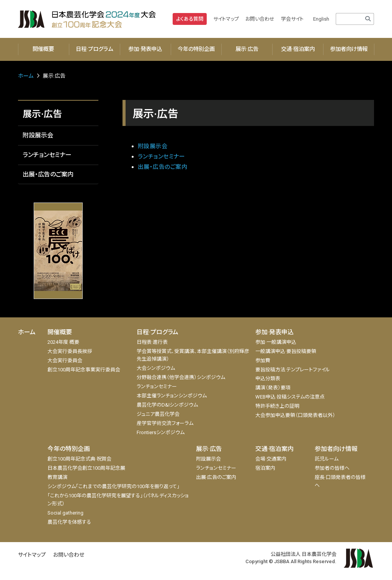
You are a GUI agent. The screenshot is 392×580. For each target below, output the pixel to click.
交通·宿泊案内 (298, 49)
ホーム (26, 76)
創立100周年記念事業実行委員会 (84, 370)
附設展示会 (38, 135)
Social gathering (65, 513)
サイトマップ (226, 19)
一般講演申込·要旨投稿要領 (286, 351)
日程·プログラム (94, 49)
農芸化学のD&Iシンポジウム (167, 405)
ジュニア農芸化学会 (158, 414)
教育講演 (57, 477)
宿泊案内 (265, 468)
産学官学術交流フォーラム (165, 423)
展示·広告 (247, 49)
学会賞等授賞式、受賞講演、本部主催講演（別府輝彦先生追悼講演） (193, 355)
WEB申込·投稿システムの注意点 (290, 397)
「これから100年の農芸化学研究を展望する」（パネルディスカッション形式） (118, 500)
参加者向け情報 (349, 49)
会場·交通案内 (271, 459)
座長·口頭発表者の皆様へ (340, 481)
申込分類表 (268, 378)
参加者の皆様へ (332, 468)
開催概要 (43, 49)
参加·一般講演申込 (276, 342)
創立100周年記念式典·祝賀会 (79, 459)
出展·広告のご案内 (216, 477)
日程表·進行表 (152, 342)
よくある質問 (190, 19)
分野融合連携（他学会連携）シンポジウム (181, 377)
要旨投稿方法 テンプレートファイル (293, 370)
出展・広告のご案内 (48, 174)
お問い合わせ (260, 19)
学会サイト (292, 19)
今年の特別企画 (196, 49)
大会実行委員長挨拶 (70, 351)
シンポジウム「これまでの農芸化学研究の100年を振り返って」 (114, 486)
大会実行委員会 (65, 360)
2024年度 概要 (63, 342)
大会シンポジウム (156, 368)
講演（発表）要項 (273, 388)
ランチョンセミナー (47, 155)
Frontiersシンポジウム (161, 432)
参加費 (263, 360)
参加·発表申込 (145, 49)
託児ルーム (327, 459)
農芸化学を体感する (69, 522)
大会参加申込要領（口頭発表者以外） (295, 415)
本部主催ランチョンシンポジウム (172, 396)
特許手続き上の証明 (277, 406)
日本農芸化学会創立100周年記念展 (86, 468)
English (321, 19)
